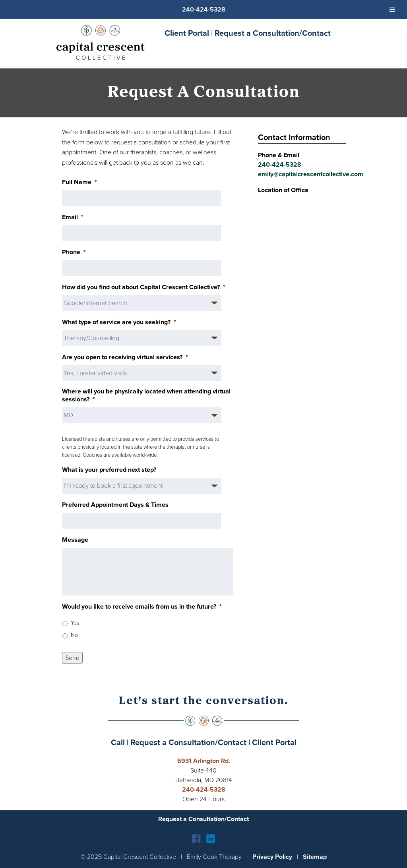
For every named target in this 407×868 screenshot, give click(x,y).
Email (73, 217)
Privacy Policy (272, 857)
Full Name (79, 182)
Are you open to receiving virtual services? (125, 357)
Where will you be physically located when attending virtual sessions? (146, 396)
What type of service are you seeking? (119, 322)
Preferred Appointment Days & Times (115, 505)
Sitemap (315, 857)
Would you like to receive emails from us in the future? (142, 607)
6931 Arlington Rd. (204, 761)
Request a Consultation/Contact (273, 33)
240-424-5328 (280, 164)
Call (118, 742)
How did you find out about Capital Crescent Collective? (144, 287)
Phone (74, 252)
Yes (75, 623)
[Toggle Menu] (392, 10)
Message (75, 540)
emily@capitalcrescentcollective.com (311, 174)
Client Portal (187, 33)
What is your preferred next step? (109, 470)
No (74, 635)
